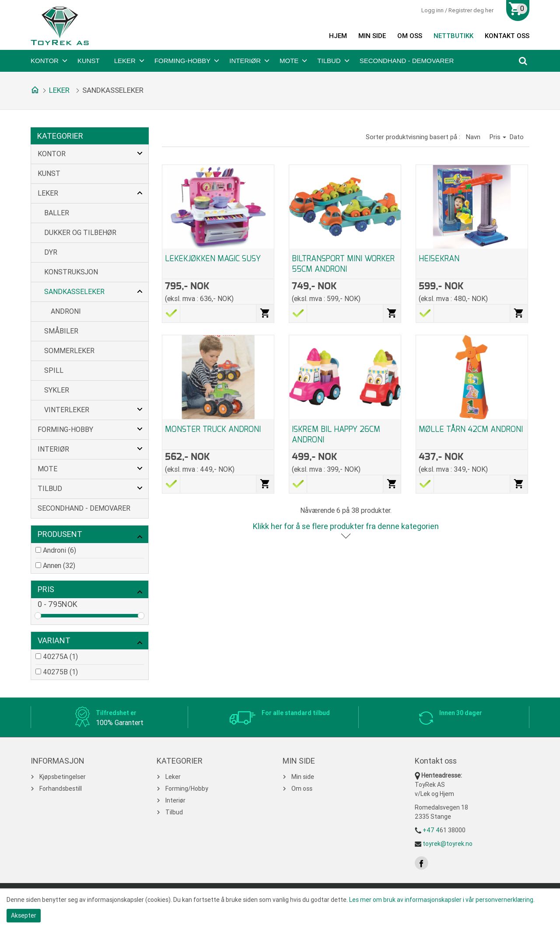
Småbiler (61, 331)
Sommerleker (69, 351)
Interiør (245, 61)
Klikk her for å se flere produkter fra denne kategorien (346, 526)
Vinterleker (67, 410)
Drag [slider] (38, 616)
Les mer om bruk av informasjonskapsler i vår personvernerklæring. (442, 900)
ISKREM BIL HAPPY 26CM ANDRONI (336, 435)
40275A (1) (60, 657)
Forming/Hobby (187, 789)
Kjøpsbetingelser (63, 777)
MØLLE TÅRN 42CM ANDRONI (471, 429)
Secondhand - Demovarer (407, 61)
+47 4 (431, 830)
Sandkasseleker (74, 292)
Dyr (51, 252)
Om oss (410, 36)
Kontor (45, 61)
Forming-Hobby (182, 61)
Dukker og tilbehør (80, 233)
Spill (54, 370)
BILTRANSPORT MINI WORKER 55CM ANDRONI (343, 264)
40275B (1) (60, 672)
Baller (57, 213)
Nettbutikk (453, 36)
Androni (66, 311)
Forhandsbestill (61, 789)
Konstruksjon (71, 272)
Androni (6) (59, 550)
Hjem (338, 36)
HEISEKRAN (439, 259)
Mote (289, 61)
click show (140, 536)
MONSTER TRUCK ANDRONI (213, 429)
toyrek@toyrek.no (448, 844)
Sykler (57, 390)
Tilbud (329, 61)
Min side (372, 36)
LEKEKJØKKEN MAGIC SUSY (213, 259)
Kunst (89, 61)
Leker (125, 61)
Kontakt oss (507, 36)
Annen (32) (59, 566)
